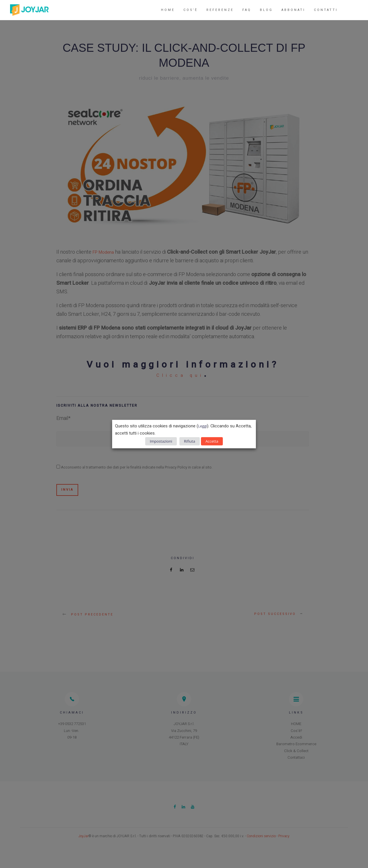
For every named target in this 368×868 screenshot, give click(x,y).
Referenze (220, 10)
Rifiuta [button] (190, 441)
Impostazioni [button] (161, 441)
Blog (266, 10)
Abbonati (293, 10)
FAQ (247, 10)
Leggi (203, 426)
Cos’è (191, 10)
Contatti (326, 10)
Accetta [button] (212, 441)
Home (168, 10)
